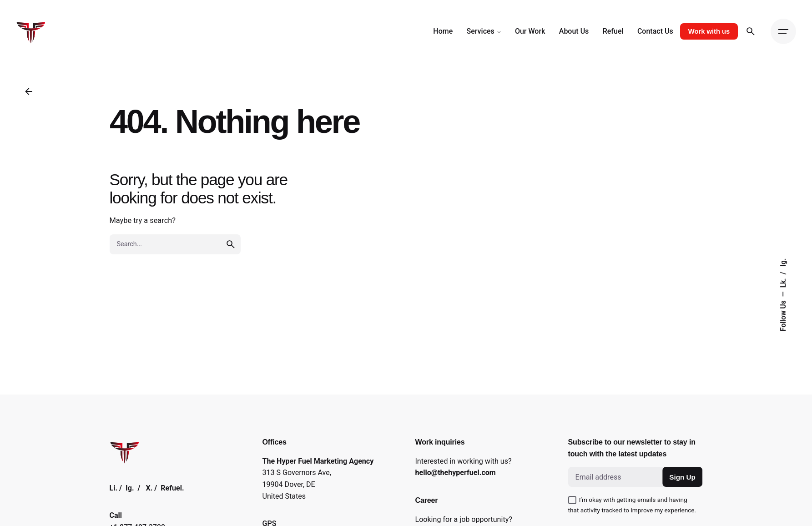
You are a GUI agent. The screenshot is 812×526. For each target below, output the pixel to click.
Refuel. (172, 488)
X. (149, 488)
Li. (114, 488)
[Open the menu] (783, 31)
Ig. (783, 263)
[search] (231, 244)
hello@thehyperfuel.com (456, 473)
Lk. (783, 282)
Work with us (709, 31)
